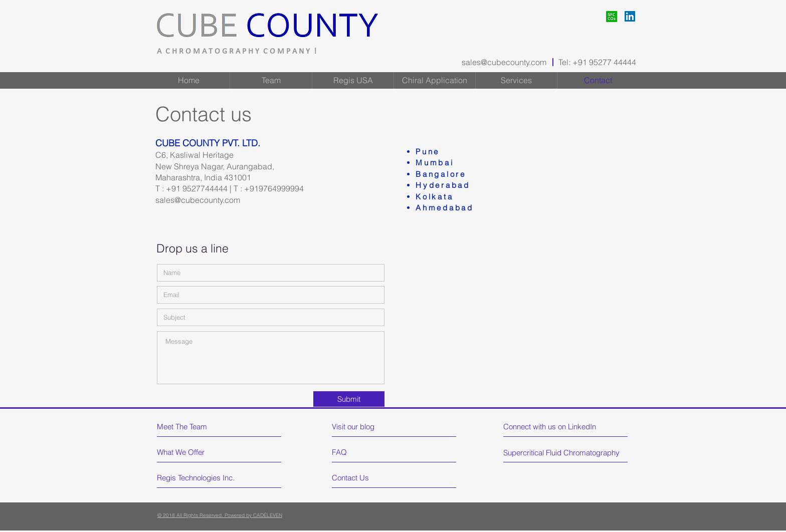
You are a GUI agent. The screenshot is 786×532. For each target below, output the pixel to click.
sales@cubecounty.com (504, 62)
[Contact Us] (370, 478)
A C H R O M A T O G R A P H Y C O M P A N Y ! (237, 52)
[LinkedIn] (630, 16)
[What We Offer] (195, 452)
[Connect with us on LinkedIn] (551, 427)
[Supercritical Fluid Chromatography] (563, 453)
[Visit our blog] (376, 427)
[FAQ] (361, 452)
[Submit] (349, 399)
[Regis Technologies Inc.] (197, 478)
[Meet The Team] (200, 427)
